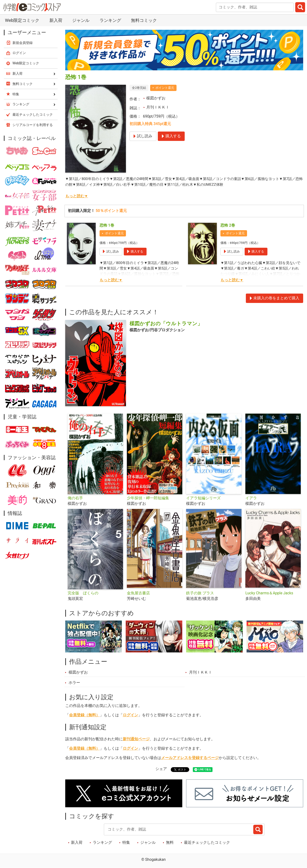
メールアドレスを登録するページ (190, 758)
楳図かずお (156, 98)
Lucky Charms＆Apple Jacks (269, 593)
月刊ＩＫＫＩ (158, 107)
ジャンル (81, 20)
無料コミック (144, 20)
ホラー (74, 683)
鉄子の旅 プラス (200, 593)
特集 (126, 843)
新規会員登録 (23, 43)
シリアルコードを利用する (33, 125)
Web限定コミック (22, 20)
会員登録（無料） (84, 715)
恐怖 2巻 (228, 225)
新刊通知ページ (136, 739)
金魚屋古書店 (138, 593)
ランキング (110, 20)
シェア (161, 769)
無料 (170, 843)
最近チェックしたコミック (207, 843)
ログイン (130, 715)
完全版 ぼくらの (83, 593)
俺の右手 (75, 498)
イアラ (251, 498)
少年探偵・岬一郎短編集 (148, 498)
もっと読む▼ (77, 196)
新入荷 (56, 20)
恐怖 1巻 (107, 225)
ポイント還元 (165, 88)
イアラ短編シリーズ (203, 498)
